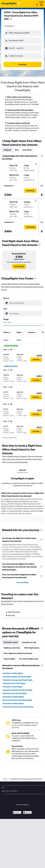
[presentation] (11, 19)
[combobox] (10, 26)
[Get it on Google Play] (17, 813)
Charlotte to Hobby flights (13, 673)
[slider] (42, 325)
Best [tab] (17, 150)
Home (5, 779)
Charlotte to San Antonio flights (15, 693)
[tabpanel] (22, 508)
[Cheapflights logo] (9, 4)
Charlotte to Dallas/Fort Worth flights (17, 677)
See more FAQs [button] (23, 582)
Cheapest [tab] (7, 150)
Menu (41, 4)
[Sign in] (37, 5)
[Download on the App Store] (27, 813)
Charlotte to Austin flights (12, 687)
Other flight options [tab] (32, 648)
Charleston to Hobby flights (13, 697)
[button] (22, 33)
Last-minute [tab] (27, 150)
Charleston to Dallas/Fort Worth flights (17, 690)
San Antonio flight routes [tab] (29, 659)
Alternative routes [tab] (11, 642)
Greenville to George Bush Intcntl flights (18, 707)
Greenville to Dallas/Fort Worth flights (17, 700)
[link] (19, 266)
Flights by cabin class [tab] (12, 648)
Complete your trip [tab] (29, 642)
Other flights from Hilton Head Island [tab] (18, 653)
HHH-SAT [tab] (22, 470)
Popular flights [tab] (9, 659)
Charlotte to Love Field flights (14, 683)
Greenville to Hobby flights (13, 703)
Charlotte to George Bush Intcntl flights (18, 680)
